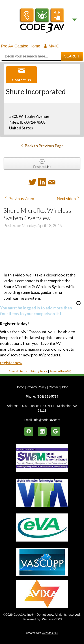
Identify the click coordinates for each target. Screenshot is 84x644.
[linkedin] (42, 431)
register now (11, 363)
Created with (42, 633)
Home (20, 387)
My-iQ (51, 46)
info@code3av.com (47, 420)
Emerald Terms (18, 371)
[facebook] (29, 431)
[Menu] (74, 20)
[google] (56, 431)
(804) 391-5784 (47, 397)
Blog (65, 387)
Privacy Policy (39, 371)
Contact (54, 387)
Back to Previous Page (42, 146)
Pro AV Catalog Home (21, 46)
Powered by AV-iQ (60, 371)
